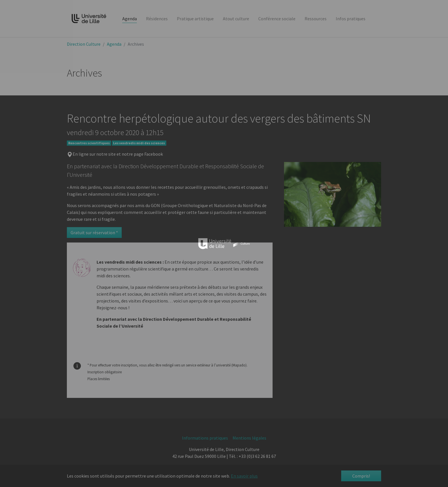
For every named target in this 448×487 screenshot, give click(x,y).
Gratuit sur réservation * (94, 233)
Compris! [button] (361, 476)
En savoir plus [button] (244, 476)
